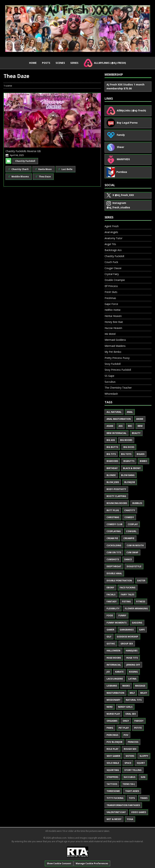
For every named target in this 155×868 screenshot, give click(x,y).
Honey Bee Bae (114, 322)
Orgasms (112, 721)
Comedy (129, 517)
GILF (109, 637)
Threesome (113, 791)
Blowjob (130, 482)
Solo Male (113, 763)
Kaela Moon (44, 169)
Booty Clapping (116, 496)
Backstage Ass (113, 250)
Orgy (126, 721)
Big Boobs (126, 440)
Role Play (112, 749)
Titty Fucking (115, 798)
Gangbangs (127, 630)
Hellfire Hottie (113, 310)
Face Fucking (128, 588)
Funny (122, 615)
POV (126, 735)
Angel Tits (110, 244)
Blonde (111, 475)
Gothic (111, 644)
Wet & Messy (114, 819)
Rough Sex (130, 749)
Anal (130, 412)
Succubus (110, 382)
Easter (141, 581)
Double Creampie (115, 280)
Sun (143, 777)
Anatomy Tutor (113, 238)
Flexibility (113, 608)
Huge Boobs (114, 658)
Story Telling (133, 770)
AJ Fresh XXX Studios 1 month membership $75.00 (125, 86)
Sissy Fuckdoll (113, 364)
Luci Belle (65, 169)
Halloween (113, 651)
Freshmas (110, 298)
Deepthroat (114, 566)
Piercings (112, 735)
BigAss (141, 454)
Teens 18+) (129, 784)
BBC (130, 426)
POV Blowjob (114, 742)
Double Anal (114, 573)
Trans (144, 798)
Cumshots (113, 559)
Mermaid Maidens (115, 346)
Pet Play (124, 728)
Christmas (113, 517)
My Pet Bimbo (113, 352)
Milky (144, 693)
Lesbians (112, 686)
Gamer (110, 630)
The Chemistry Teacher (118, 388)
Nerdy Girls (125, 707)
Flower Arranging (136, 608)
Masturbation (115, 693)
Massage (140, 686)
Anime (140, 419)
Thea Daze (43, 177)
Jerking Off (133, 665)
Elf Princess (111, 286)
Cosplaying (114, 531)
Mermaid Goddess (115, 340)
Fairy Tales (127, 595)
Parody (139, 721)
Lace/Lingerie (115, 679)
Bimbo (143, 461)
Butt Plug (113, 510)
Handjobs (132, 651)
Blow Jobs (113, 482)
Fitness (141, 602)
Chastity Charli (18, 169)
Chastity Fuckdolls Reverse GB (23, 151)
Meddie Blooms (19, 177)
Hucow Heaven (113, 328)
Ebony (110, 588)
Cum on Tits (114, 552)
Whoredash (111, 394)
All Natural (114, 412)
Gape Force (111, 304)
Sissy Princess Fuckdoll (118, 370)
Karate (119, 672)
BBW (140, 426)
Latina (132, 679)
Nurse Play (113, 714)
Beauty (136, 433)
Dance (128, 559)
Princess (133, 742)
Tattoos (112, 784)
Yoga (130, 819)
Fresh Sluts (111, 292)
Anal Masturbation (119, 419)
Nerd (110, 707)
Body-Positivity (116, 489)
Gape (142, 630)
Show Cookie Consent (59, 863)
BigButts (129, 461)
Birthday (112, 468)
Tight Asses (132, 791)
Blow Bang (128, 475)
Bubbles (137, 503)
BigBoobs (112, 461)
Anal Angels (111, 232)
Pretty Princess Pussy (117, 358)
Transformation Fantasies (123, 805)
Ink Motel (110, 334)
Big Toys (126, 454)
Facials (111, 595)
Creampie (129, 538)
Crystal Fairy (112, 274)
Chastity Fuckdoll (25, 161)
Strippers (112, 777)
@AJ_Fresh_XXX (120, 195)
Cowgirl (131, 531)
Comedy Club (114, 524)
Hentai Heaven (113, 316)
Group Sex (127, 644)
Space (128, 763)
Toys (132, 798)
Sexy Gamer (113, 756)
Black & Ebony (132, 468)
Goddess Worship (127, 637)
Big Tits (111, 454)
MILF (132, 693)
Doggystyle (134, 566)
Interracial (114, 665)
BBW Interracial (117, 433)
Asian (110, 426)
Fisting (126, 602)
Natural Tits (134, 700)
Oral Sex (131, 714)
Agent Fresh (112, 226)
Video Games (139, 812)
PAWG (110, 728)
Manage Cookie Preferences (92, 863)
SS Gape (109, 376)
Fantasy (112, 602)
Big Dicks (129, 447)
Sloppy (144, 756)
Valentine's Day (116, 812)
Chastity (130, 510)
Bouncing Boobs (117, 503)
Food (110, 615)
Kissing (133, 672)
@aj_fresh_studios (118, 205)
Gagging (137, 623)
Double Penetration (119, 581)
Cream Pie (112, 538)
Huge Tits (132, 658)
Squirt (141, 763)
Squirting (113, 770)
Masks (126, 686)
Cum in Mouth (135, 545)
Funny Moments (117, 623)
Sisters (130, 756)
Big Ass (111, 440)
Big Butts (112, 447)
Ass (121, 426)
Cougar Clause (113, 268)
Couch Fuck (111, 262)
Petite (138, 728)
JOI (108, 672)
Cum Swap (132, 552)
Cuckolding (114, 545)
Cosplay (133, 524)
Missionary (113, 700)
